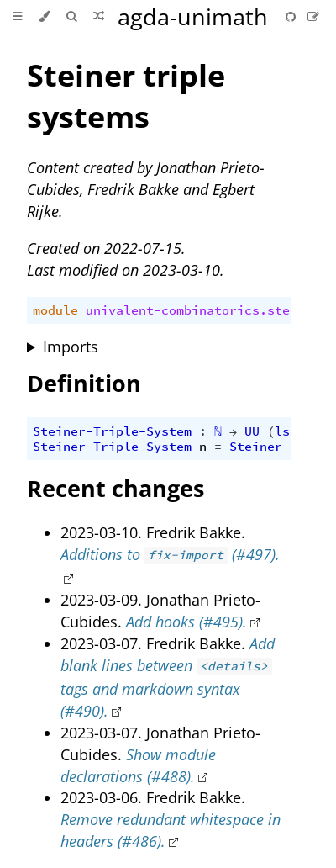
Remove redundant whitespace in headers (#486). (171, 830)
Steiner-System (282, 447)
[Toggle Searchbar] (71, 17)
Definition (84, 383)
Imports (71, 347)
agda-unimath (193, 16)
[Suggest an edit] (313, 16)
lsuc (290, 431)
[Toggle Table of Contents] (17, 17)
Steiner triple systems (126, 96)
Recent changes (115, 488)
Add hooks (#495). (186, 622)
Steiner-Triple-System (112, 431)
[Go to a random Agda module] (99, 17)
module (55, 310)
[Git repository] (292, 16)
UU (252, 431)
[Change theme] (44, 17)
